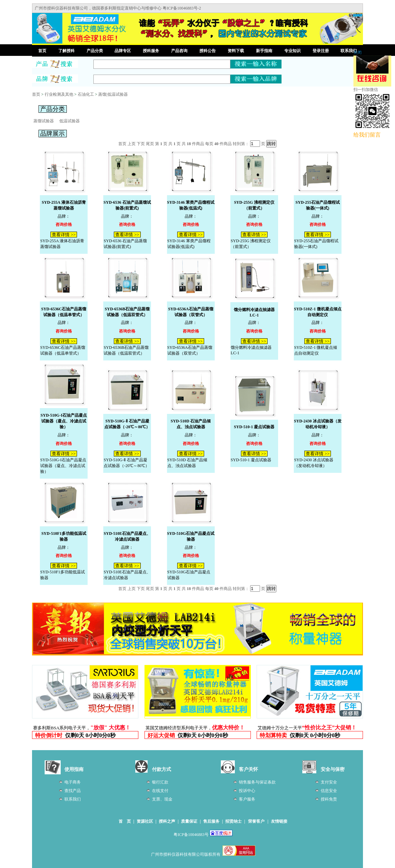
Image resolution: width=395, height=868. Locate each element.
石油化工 (86, 94)
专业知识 (292, 51)
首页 (42, 51)
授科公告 (208, 51)
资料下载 (236, 51)
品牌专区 (123, 51)
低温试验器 (70, 121)
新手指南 (264, 51)
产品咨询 (179, 51)
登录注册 (321, 51)
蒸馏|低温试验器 (113, 94)
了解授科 (66, 51)
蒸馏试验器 (44, 121)
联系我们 (349, 51)
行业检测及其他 (59, 94)
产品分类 (95, 51)
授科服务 (151, 51)
